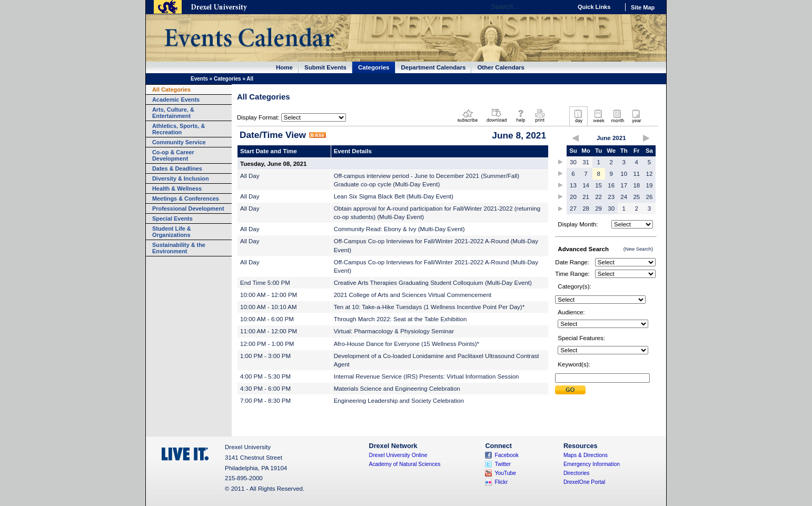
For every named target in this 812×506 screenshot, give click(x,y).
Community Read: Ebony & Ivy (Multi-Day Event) (399, 229)
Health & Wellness (177, 188)
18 (636, 185)
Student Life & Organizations (172, 232)
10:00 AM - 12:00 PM (269, 295)
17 (624, 185)
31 (586, 162)
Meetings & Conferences (186, 199)
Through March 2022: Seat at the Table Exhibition (400, 319)
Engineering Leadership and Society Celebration (399, 401)
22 (598, 197)
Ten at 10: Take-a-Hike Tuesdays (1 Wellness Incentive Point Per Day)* (429, 307)
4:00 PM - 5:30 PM (265, 376)
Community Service (179, 142)
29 (598, 209)
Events (199, 79)
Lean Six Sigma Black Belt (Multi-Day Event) (394, 196)
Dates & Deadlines (177, 168)
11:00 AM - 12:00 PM (269, 331)
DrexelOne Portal (584, 482)
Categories (374, 67)
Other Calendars (501, 67)
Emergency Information (592, 464)
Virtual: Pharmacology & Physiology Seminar (394, 331)
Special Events (172, 219)
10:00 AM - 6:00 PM (267, 319)
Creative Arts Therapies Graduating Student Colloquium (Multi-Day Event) (433, 283)
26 (650, 197)
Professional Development (188, 209)
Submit (570, 390)
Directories (577, 473)
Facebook (507, 455)
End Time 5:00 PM (265, 283)
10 (624, 174)
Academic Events (176, 100)
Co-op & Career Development (173, 155)
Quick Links (594, 7)
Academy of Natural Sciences (405, 464)
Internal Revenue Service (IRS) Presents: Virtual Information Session (427, 376)
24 (624, 197)
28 (586, 209)
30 (573, 162)
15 (598, 185)
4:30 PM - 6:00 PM (265, 389)
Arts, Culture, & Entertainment (173, 113)
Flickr (501, 482)
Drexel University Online (398, 455)
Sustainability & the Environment (179, 248)
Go (561, 7)
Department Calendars (434, 67)
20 (573, 197)
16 (611, 185)
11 (636, 174)
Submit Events (325, 67)
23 (611, 197)
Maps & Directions (586, 455)
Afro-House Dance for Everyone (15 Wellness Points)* (407, 344)
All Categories (171, 90)
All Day (250, 176)
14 (586, 185)
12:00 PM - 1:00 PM (267, 344)
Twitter (503, 464)
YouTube (505, 473)
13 (573, 185)
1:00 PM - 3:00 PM (265, 356)
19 (650, 185)
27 (573, 209)
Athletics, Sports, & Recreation (179, 129)
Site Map (643, 7)
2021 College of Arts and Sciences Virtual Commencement (413, 295)
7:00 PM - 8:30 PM (265, 401)
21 (586, 197)
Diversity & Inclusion (181, 178)
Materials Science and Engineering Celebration (397, 389)
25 (636, 197)
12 (650, 174)
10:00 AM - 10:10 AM (269, 307)
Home (284, 67)
